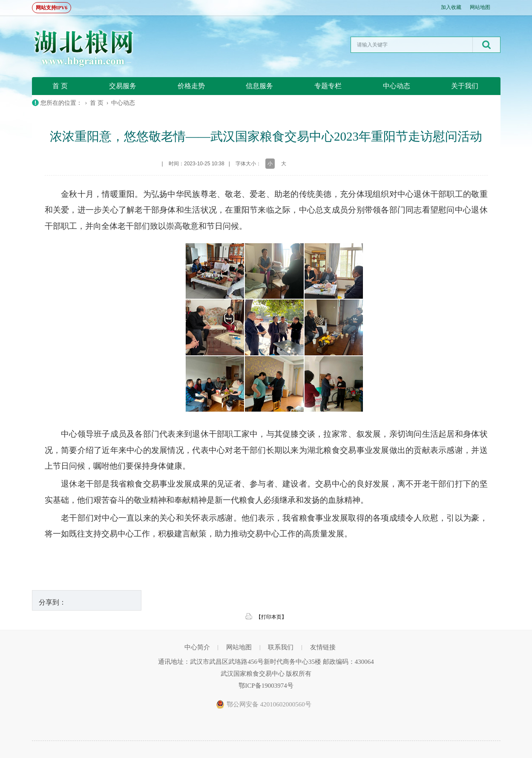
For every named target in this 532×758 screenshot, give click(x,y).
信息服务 (259, 86)
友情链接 (323, 647)
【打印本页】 (271, 617)
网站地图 (480, 7)
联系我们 (281, 647)
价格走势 (191, 86)
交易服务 (123, 86)
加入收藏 (451, 7)
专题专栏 (328, 86)
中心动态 (397, 86)
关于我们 (465, 86)
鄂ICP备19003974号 (266, 686)
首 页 (60, 86)
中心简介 (197, 647)
